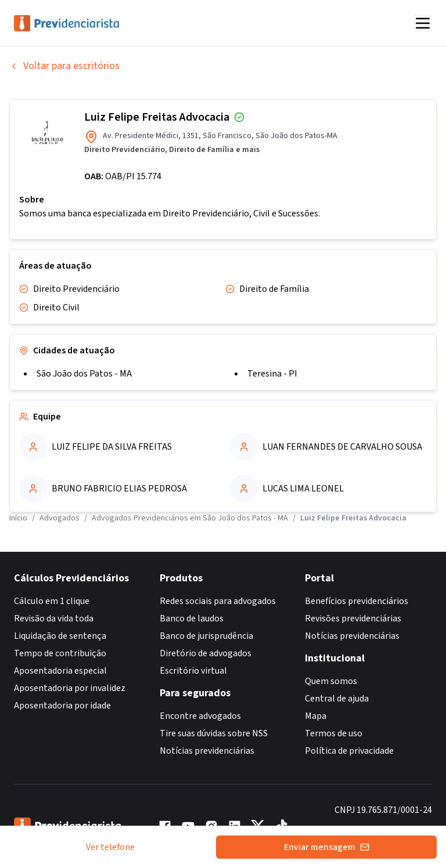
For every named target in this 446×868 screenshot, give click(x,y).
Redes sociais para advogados (218, 601)
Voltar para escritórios (64, 66)
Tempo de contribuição (60, 653)
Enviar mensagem (327, 847)
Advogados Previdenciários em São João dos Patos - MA (190, 518)
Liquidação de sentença (60, 636)
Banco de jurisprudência (206, 636)
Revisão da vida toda (54, 619)
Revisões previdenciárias (353, 619)
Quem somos (331, 681)
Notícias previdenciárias (207, 751)
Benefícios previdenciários (357, 601)
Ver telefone (110, 847)
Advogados (60, 518)
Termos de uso (334, 733)
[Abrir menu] (423, 23)
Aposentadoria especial (60, 671)
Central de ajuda (337, 699)
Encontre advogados (200, 716)
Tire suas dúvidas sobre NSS (214, 733)
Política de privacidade (349, 751)
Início (18, 518)
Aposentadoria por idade (62, 706)
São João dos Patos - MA (84, 374)
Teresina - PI (272, 374)
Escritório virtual (193, 671)
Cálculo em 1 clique (52, 601)
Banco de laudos (192, 619)
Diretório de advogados (206, 653)
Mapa (316, 716)
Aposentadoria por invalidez (70, 688)
